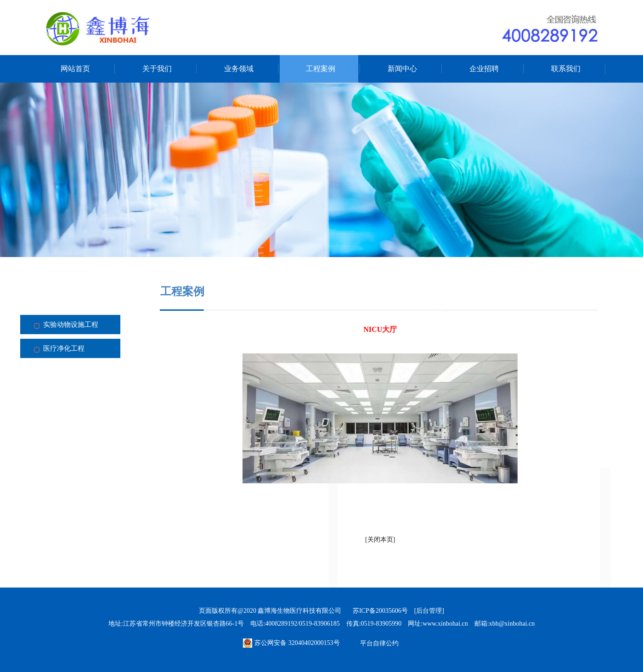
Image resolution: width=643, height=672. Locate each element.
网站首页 (75, 69)
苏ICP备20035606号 (380, 611)
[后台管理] (429, 611)
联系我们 (566, 69)
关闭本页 (380, 540)
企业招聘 (484, 69)
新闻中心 (402, 69)
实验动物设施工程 (71, 325)
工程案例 (321, 69)
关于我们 (157, 69)
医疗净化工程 (64, 348)
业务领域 (239, 69)
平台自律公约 (379, 643)
